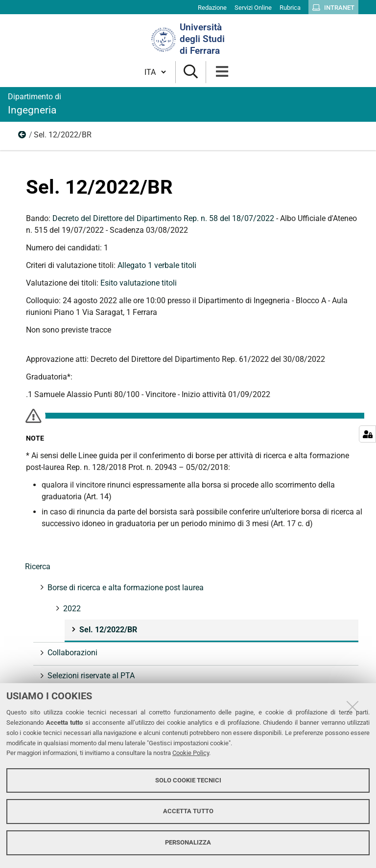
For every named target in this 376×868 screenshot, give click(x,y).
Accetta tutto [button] (188, 811)
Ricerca (38, 567)
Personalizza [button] (188, 842)
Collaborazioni (71, 653)
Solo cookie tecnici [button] (188, 780)
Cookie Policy (191, 753)
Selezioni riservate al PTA (90, 676)
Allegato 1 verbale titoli (157, 265)
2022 (23, 137)
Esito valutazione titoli (139, 283)
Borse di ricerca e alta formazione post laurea (125, 588)
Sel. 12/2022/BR (107, 630)
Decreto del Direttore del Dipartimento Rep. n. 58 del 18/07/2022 (163, 218)
